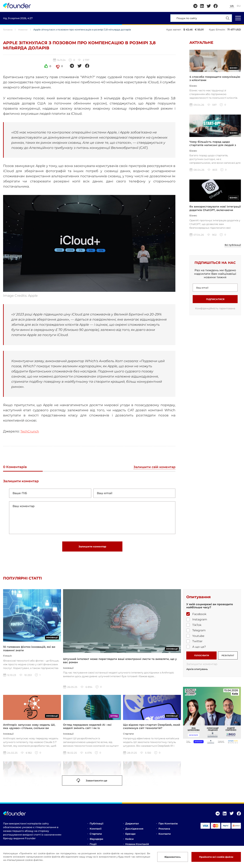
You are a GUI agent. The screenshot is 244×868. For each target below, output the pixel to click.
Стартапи (96, 836)
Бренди (130, 836)
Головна (8, 30)
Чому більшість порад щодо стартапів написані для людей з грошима (213, 146)
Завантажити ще (92, 783)
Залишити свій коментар (154, 467)
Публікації (96, 826)
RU (239, 6)
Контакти (165, 836)
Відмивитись (172, 857)
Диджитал (132, 826)
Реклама (164, 831)
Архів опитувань (197, 671)
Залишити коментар (92, 549)
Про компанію (168, 826)
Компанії (96, 831)
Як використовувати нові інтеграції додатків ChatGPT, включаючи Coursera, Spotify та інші (215, 212)
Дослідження (134, 831)
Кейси (129, 841)
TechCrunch (30, 431)
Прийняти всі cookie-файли (216, 857)
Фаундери (96, 841)
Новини (24, 30)
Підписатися (215, 301)
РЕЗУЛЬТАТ (228, 658)
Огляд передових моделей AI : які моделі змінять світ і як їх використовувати (87, 731)
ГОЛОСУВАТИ (202, 658)
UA (232, 6)
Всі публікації (232, 247)
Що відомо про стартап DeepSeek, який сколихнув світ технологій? (152, 729)
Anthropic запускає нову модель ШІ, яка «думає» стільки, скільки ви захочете (29, 731)
